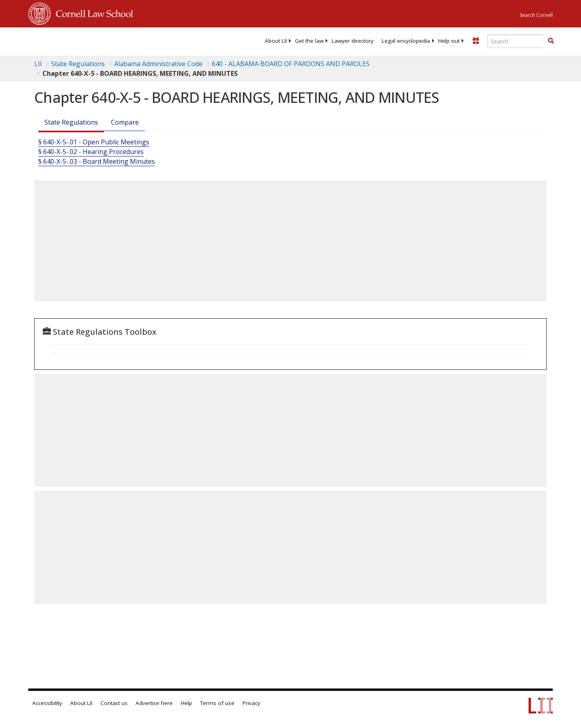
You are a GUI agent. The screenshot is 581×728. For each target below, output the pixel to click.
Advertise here (154, 703)
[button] (551, 41)
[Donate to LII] (476, 41)
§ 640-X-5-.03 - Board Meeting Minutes (97, 161)
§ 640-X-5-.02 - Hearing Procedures (91, 152)
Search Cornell (536, 15)
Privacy (251, 703)
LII (38, 64)
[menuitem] (276, 41)
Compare (125, 122)
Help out (449, 41)
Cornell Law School (92, 13)
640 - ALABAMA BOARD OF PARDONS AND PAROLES (291, 64)
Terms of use (217, 703)
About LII (276, 41)
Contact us (114, 703)
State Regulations (78, 64)
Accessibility (47, 703)
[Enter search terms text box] (515, 41)
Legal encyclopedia (406, 41)
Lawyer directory (353, 41)
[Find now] (551, 41)
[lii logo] (119, 40)
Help (186, 703)
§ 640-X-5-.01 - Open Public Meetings (94, 142)
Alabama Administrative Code (158, 64)
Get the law (309, 41)
